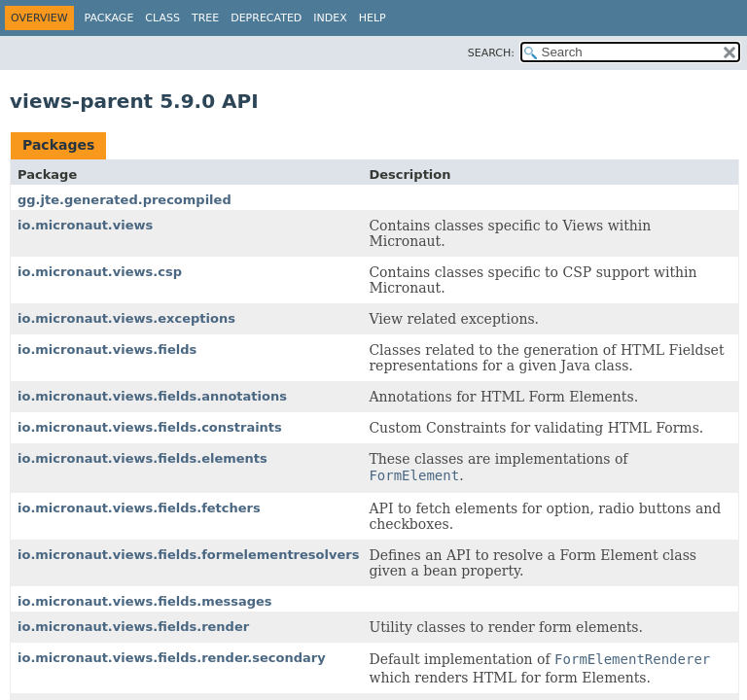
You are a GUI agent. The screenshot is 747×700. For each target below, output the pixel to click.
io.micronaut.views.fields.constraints (150, 427)
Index (330, 18)
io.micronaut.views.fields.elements (142, 458)
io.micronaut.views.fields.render (133, 627)
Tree (205, 18)
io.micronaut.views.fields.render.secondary (172, 658)
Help (373, 18)
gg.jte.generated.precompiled (124, 200)
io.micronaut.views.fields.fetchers (139, 508)
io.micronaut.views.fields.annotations (152, 396)
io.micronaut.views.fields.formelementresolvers (188, 555)
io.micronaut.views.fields (107, 350)
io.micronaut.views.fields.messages (145, 601)
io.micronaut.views (85, 225)
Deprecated (266, 18)
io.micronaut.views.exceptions (126, 318)
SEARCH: (491, 53)
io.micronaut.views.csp (100, 272)
